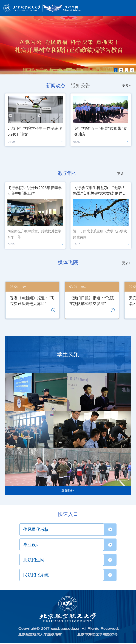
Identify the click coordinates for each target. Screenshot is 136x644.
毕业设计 (32, 545)
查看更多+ (68, 490)
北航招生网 (34, 560)
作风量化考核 (36, 529)
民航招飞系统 (36, 575)
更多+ (126, 86)
